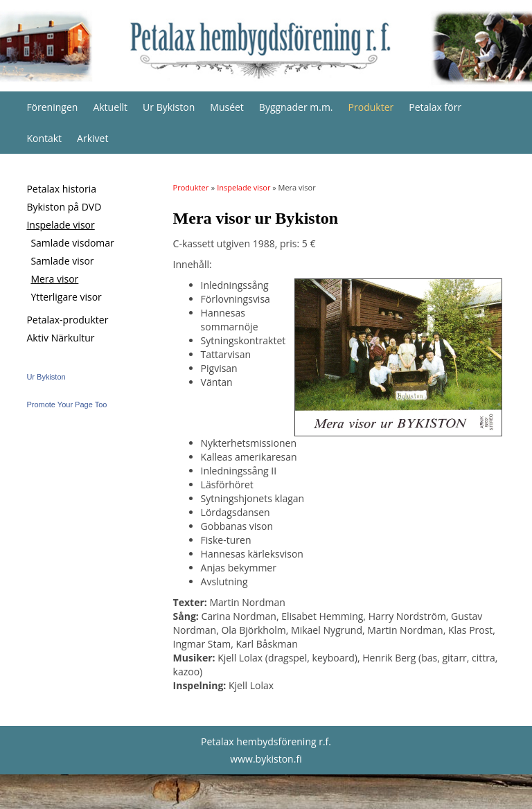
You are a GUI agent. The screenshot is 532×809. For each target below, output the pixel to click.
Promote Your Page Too (66, 404)
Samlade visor (62, 261)
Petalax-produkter (67, 320)
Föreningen (52, 107)
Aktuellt (110, 107)
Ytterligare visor (66, 297)
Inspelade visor (60, 225)
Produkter (371, 107)
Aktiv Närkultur (60, 338)
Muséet (227, 107)
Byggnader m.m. (296, 107)
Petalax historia (61, 189)
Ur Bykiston (169, 107)
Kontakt (44, 138)
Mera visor (54, 279)
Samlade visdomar (72, 243)
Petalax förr (435, 107)
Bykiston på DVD (64, 207)
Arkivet (92, 138)
